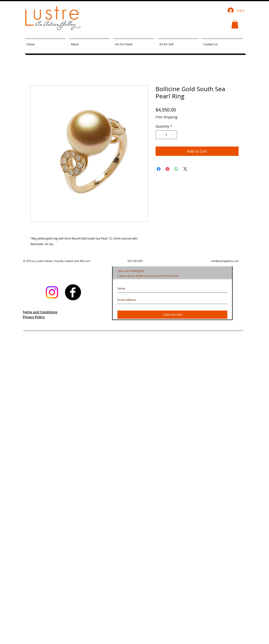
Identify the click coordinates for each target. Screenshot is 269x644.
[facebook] (73, 292)
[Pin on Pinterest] (167, 169)
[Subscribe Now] (172, 315)
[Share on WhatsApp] (176, 169)
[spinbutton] (166, 135)
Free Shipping (166, 117)
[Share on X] (185, 169)
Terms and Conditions (40, 312)
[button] (235, 24)
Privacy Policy (34, 317)
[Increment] (173, 135)
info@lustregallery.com (225, 261)
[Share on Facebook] (159, 169)
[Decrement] (159, 135)
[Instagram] (52, 292)
